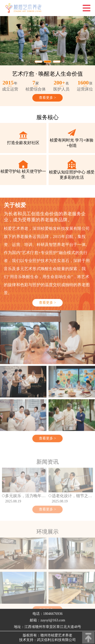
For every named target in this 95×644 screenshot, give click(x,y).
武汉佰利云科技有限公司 (56, 640)
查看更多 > (47, 98)
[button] (38, 62)
